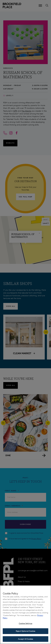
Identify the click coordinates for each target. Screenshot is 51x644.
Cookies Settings (26, 626)
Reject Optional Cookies (26, 634)
